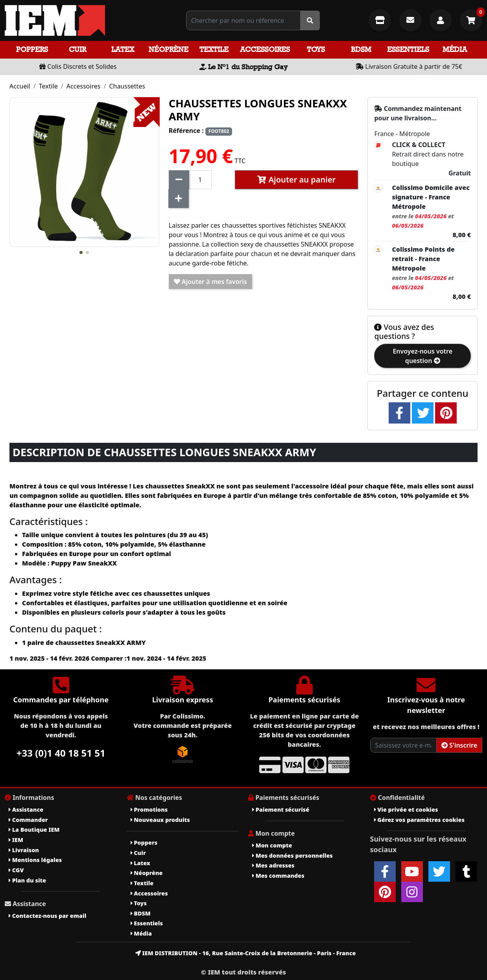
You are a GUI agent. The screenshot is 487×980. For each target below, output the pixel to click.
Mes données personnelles (292, 856)
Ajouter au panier (296, 180)
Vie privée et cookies (406, 810)
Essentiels (408, 49)
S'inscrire (459, 745)
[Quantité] (200, 180)
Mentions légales (35, 860)
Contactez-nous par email (47, 916)
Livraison (24, 850)
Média (455, 49)
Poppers (32, 49)
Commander (28, 820)
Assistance (26, 810)
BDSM (361, 49)
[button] (81, 252)
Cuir (77, 49)
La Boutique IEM (34, 830)
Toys (316, 49)
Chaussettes (127, 86)
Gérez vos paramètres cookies (419, 820)
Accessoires (265, 49)
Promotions (149, 810)
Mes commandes (278, 876)
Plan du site (27, 880)
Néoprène (169, 49)
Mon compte (272, 845)
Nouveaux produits (160, 820)
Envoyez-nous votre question (422, 356)
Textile (214, 49)
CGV (16, 870)
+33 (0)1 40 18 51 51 (61, 753)
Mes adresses (273, 865)
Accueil (20, 86)
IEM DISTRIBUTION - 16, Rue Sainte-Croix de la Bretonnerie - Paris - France (246, 953)
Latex (123, 49)
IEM (16, 840)
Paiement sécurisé (281, 810)
